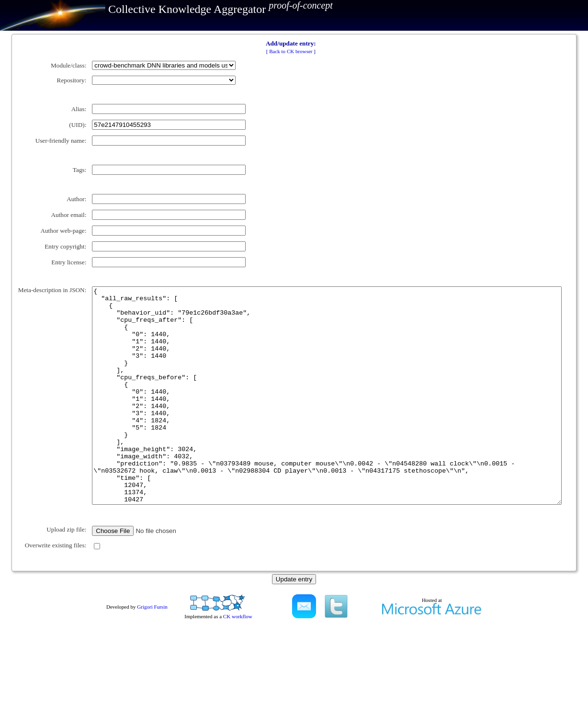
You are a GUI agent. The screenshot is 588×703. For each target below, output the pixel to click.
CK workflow (238, 686)
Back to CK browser (291, 51)
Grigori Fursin (152, 677)
